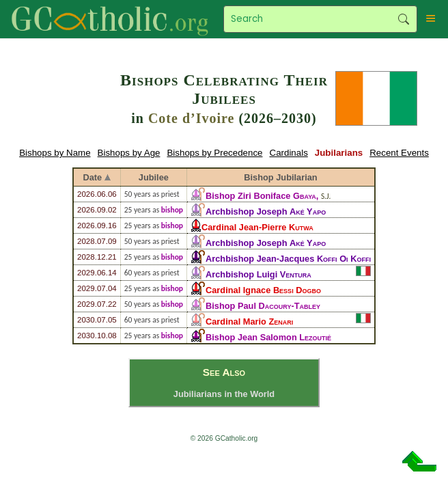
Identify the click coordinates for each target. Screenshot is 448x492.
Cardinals (289, 153)
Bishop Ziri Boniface (261, 196)
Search (403, 19)
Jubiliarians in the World (224, 394)
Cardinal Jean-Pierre (257, 227)
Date (93, 177)
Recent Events (399, 153)
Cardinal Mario (249, 322)
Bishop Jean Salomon (268, 337)
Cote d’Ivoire (192, 118)
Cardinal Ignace (263, 290)
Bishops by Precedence (214, 153)
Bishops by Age (129, 153)
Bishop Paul (263, 306)
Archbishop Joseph (266, 211)
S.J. (326, 196)
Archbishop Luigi (258, 274)
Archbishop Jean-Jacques (288, 259)
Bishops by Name (55, 153)
